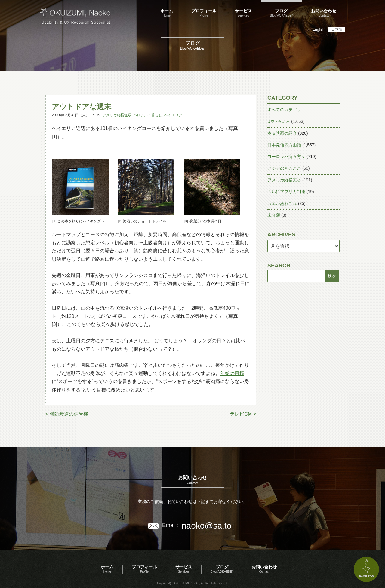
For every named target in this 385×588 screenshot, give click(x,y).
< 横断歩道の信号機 (67, 414)
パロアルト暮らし (148, 115)
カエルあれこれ (282, 203)
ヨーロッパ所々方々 (286, 157)
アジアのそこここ (284, 168)
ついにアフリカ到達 (286, 192)
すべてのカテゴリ (284, 110)
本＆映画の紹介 (282, 133)
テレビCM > (243, 414)
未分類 (274, 215)
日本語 (337, 29)
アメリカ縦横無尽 (117, 115)
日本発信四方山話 (284, 145)
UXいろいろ (279, 121)
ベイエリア (173, 115)
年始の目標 (232, 373)
